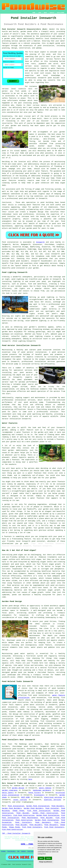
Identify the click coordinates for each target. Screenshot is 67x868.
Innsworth (40, 242)
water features (57, 68)
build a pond (36, 786)
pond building (47, 202)
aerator (57, 391)
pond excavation (39, 698)
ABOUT (45, 13)
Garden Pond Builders (12, 808)
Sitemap (3, 851)
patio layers (8, 793)
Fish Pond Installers (32, 827)
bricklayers (39, 795)
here (30, 779)
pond (48, 54)
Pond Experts (31, 851)
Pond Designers (43, 822)
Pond (4, 242)
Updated (23, 851)
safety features (9, 98)
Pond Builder (23, 813)
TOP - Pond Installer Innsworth (16, 833)
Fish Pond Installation (39, 811)
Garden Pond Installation (38, 806)
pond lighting (24, 329)
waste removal (45, 788)
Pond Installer (52, 808)
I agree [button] (41, 858)
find (10, 744)
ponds (30, 32)
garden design (18, 788)
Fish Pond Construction (24, 815)
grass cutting (20, 800)
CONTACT (52, 13)
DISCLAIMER (60, 13)
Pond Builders (58, 806)
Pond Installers (23, 822)
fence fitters (35, 793)
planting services (53, 800)
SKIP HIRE (25, 797)
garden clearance (10, 790)
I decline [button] (48, 858)
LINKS (39, 13)
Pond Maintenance (30, 818)
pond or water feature (38, 171)
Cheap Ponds (18, 811)
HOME (34, 13)
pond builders (22, 261)
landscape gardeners (42, 790)
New (18, 851)
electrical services (53, 797)
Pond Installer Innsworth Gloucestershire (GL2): (25, 29)
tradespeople (27, 802)
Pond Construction (24, 820)
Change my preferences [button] (46, 862)
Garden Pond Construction (45, 813)
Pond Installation (16, 806)
